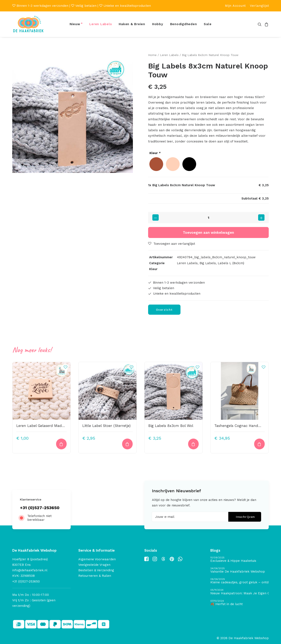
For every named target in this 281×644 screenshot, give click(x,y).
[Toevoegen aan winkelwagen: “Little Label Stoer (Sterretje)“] (127, 444)
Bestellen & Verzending (96, 570)
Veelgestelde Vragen (94, 565)
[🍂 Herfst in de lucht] (240, 603)
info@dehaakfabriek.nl (30, 570)
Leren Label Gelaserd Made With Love (49, 425)
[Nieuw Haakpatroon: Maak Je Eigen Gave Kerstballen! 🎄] (240, 592)
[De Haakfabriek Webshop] (28, 24)
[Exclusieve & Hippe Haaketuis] (240, 560)
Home (152, 55)
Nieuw (75, 24)
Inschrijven (245, 517)
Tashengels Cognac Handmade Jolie (246, 425)
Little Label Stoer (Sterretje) (106, 425)
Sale (208, 24)
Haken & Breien (132, 24)
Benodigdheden (184, 24)
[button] (260, 24)
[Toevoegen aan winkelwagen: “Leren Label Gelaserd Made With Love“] (61, 444)
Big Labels (208, 263)
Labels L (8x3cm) (231, 263)
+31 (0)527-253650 (40, 508)
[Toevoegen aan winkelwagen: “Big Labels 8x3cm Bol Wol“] (193, 444)
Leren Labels (101, 24)
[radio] (156, 164)
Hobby (158, 24)
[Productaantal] (208, 218)
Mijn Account (235, 6)
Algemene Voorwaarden (97, 559)
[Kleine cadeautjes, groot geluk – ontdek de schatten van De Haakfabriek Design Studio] (240, 581)
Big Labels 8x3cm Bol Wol (171, 425)
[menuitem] (235, 6)
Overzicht (164, 309)
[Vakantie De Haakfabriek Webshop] (240, 570)
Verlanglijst (260, 6)
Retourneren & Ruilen (95, 576)
